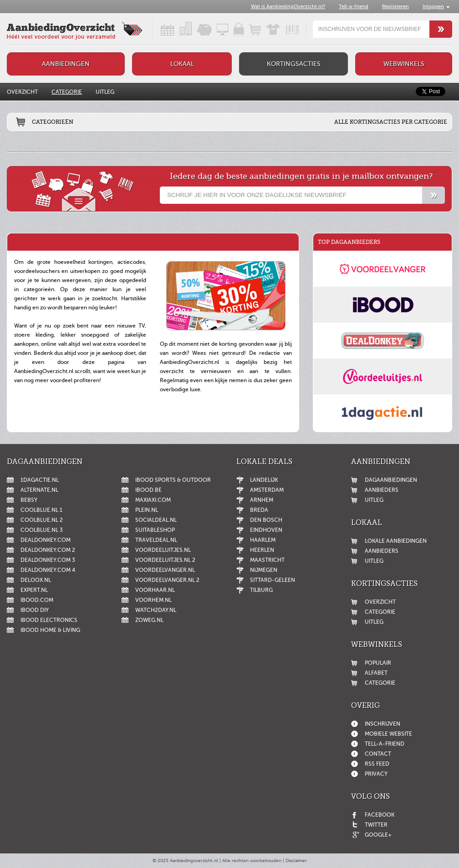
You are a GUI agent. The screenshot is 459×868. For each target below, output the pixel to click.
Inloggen (433, 7)
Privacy (376, 774)
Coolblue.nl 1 (41, 510)
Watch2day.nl (156, 610)
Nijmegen (264, 570)
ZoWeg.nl (149, 620)
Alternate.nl (39, 490)
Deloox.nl (36, 580)
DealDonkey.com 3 (48, 560)
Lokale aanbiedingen (396, 541)
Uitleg (105, 92)
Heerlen (262, 550)
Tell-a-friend (354, 7)
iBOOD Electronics (49, 620)
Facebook (380, 815)
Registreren (395, 7)
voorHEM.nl (153, 600)
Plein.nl (147, 510)
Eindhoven (266, 530)
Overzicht (22, 92)
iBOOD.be (148, 490)
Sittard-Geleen (273, 580)
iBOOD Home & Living (50, 630)
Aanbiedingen (66, 64)
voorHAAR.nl (155, 590)
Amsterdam (267, 490)
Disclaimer (296, 860)
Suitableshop (155, 530)
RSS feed (377, 764)
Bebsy (29, 500)
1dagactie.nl (40, 480)
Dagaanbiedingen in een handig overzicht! (160, 29)
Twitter (376, 825)
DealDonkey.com (46, 540)
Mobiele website (388, 734)
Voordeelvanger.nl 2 (167, 580)
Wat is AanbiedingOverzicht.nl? (288, 7)
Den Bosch (266, 520)
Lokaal (182, 64)
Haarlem (263, 540)
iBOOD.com (37, 600)
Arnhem (262, 500)
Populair (378, 663)
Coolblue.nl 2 (42, 520)
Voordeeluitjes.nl (163, 550)
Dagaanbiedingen (391, 480)
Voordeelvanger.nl (165, 570)
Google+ (378, 835)
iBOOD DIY (35, 610)
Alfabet (376, 673)
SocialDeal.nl (156, 520)
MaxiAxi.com (153, 500)
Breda (259, 510)
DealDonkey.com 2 (48, 550)
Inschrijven (382, 724)
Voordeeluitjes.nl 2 (165, 560)
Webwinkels (404, 64)
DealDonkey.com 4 (48, 570)
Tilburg (261, 590)
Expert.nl (34, 590)
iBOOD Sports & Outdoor (173, 480)
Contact (378, 754)
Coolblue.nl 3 (42, 530)
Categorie (67, 92)
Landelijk (264, 480)
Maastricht (267, 560)
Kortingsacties (294, 64)
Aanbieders (382, 490)
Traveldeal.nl (156, 540)
